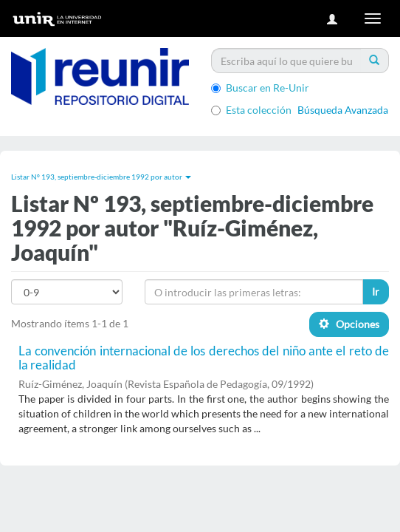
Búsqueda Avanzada (343, 110)
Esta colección (251, 110)
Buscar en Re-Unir (260, 88)
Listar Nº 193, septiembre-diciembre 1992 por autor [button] (101, 177)
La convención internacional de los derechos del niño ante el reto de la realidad (204, 358)
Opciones (349, 324)
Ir (376, 291)
